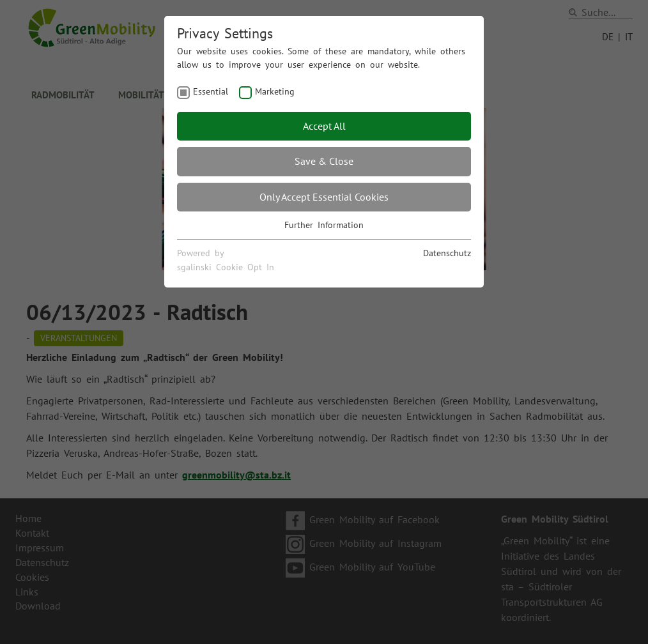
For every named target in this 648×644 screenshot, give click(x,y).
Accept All (324, 126)
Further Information (324, 225)
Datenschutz (447, 253)
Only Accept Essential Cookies (324, 197)
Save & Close (324, 161)
